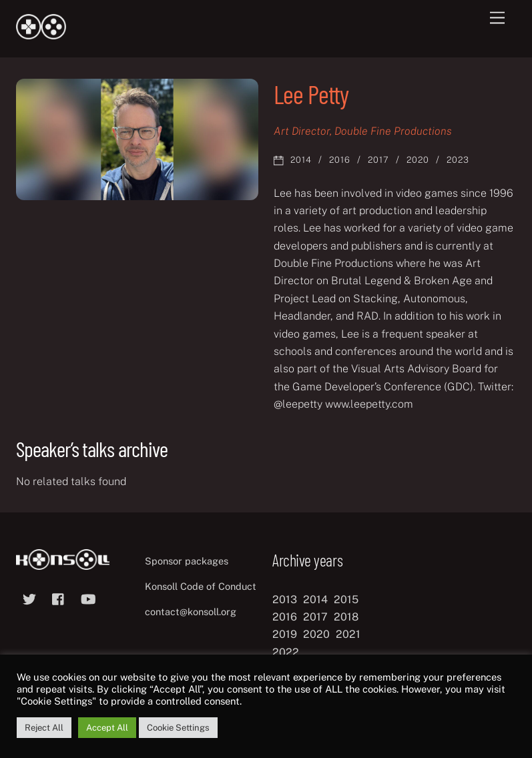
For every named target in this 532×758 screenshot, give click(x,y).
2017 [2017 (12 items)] (315, 617)
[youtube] (88, 598)
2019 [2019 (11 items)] (285, 634)
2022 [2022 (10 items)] (286, 652)
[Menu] (497, 18)
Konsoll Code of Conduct (201, 586)
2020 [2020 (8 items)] (316, 634)
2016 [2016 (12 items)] (285, 617)
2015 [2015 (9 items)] (346, 600)
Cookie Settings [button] (178, 728)
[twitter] (29, 598)
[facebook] (59, 598)
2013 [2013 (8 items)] (285, 600)
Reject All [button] (44, 728)
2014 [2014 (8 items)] (315, 600)
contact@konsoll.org (191, 612)
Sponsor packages (187, 561)
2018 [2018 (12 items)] (346, 617)
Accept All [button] (107, 728)
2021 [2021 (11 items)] (348, 634)
